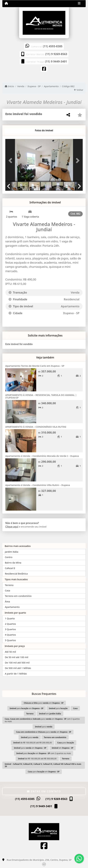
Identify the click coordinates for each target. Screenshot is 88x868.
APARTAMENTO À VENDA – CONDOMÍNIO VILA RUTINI (36, 427)
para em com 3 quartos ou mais (42, 720)
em (50, 714)
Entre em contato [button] (44, 791)
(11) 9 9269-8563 (56, 54)
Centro (9, 557)
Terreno (9, 585)
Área (7, 601)
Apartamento (51, 86)
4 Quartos (10, 635)
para (58, 708)
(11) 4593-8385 (53, 46)
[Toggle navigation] (79, 4)
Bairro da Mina (13, 563)
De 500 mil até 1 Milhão (18, 668)
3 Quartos (10, 629)
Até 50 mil (10, 652)
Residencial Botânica (16, 574)
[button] (11, 161)
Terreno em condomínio (18, 596)
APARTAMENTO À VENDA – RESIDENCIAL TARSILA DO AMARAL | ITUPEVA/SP (41, 396)
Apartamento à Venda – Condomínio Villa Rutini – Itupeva (38, 485)
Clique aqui (12, 527)
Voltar (79, 90)
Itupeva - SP (34, 86)
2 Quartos (10, 624)
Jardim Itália (12, 552)
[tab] (15, 131)
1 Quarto (10, 618)
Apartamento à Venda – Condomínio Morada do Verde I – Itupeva (42, 456)
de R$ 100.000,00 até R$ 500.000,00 (37, 759)
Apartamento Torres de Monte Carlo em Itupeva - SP (35, 366)
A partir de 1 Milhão (16, 674)
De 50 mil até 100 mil (16, 657)
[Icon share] (44, 69)
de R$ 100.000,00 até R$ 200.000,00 (32, 743)
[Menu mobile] (6, 3)
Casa (7, 590)
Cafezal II (10, 568)
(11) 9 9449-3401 (56, 61)
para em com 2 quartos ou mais (44, 753)
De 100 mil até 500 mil (17, 663)
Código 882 (68, 86)
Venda (21, 86)
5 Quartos (10, 640)
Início (9, 86)
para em (44, 703)
